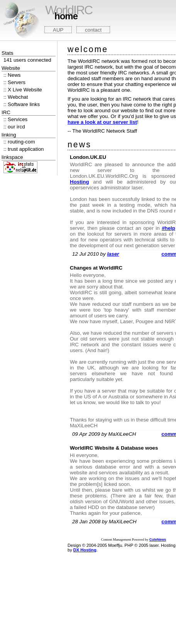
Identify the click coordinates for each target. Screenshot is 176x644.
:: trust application (24, 149)
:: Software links (22, 104)
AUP (58, 30)
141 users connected (27, 60)
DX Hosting (85, 550)
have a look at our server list (102, 122)
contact (93, 30)
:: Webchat (16, 97)
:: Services (15, 119)
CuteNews (158, 539)
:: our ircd (14, 127)
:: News (12, 75)
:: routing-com (19, 142)
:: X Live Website (23, 90)
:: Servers (14, 82)
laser (113, 254)
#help (168, 228)
